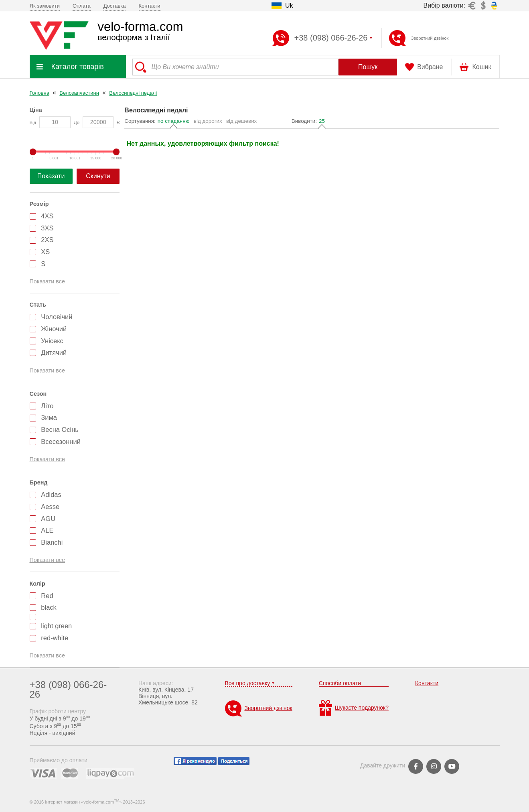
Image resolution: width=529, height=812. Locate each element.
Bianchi (52, 542)
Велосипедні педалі (133, 93)
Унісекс (52, 341)
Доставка (115, 6)
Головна (40, 93)
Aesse (50, 507)
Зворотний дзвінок (430, 38)
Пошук (368, 67)
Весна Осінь (60, 429)
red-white (55, 638)
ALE (47, 530)
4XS (47, 216)
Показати (51, 176)
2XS (47, 240)
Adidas (51, 495)
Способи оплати (340, 683)
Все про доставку (248, 683)
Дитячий (54, 352)
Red (47, 596)
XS (45, 252)
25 (322, 121)
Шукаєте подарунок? (354, 708)
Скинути (98, 176)
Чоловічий (57, 317)
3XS (47, 228)
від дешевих (241, 121)
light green (56, 626)
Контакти (150, 6)
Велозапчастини (79, 93)
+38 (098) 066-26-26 (68, 689)
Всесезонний (61, 442)
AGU (48, 519)
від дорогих (208, 121)
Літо (47, 406)
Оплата (82, 6)
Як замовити (45, 6)
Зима (49, 417)
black (49, 607)
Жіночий (54, 329)
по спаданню (174, 121)
